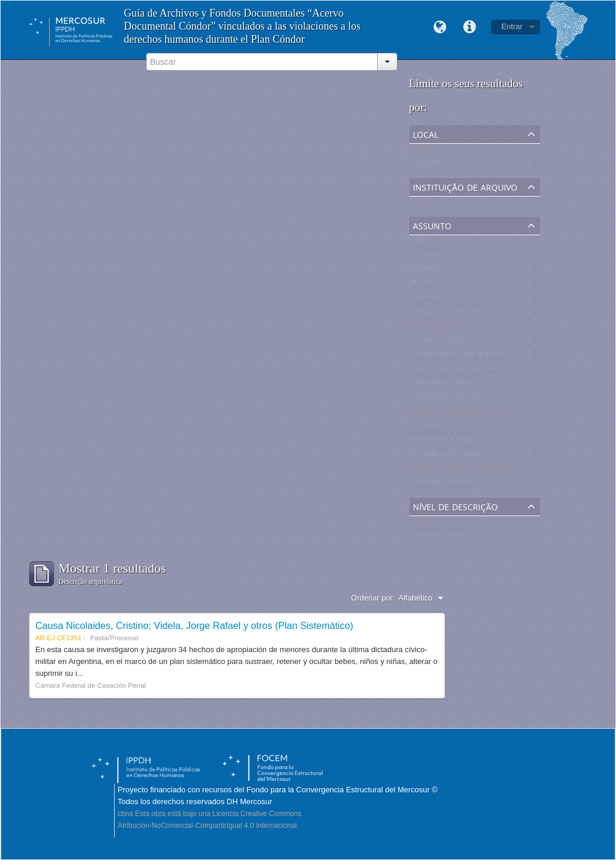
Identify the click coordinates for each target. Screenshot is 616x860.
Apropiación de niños (448, 385)
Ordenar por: (373, 598)
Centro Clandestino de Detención (469, 470)
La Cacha (428, 256)
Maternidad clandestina (451, 370)
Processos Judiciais (446, 442)
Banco (423, 285)
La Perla (426, 299)
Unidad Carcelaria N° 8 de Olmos (469, 313)
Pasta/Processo (439, 537)
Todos (422, 151)
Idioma (440, 27)
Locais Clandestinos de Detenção (469, 413)
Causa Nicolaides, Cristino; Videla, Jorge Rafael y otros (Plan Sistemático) (195, 625)
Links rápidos (469, 27)
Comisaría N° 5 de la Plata (457, 356)
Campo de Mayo (440, 342)
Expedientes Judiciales (451, 456)
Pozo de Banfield (441, 484)
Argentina (428, 165)
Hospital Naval (437, 328)
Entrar (512, 26)
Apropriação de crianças (453, 399)
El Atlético (429, 271)
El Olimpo (428, 427)
